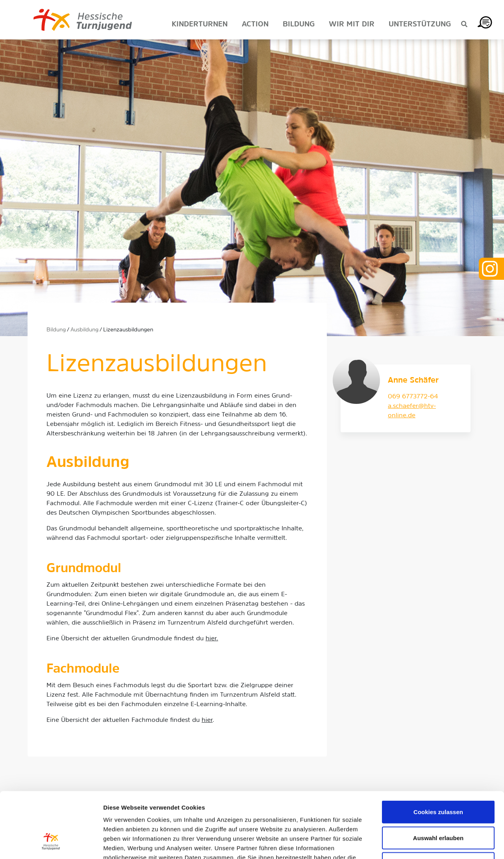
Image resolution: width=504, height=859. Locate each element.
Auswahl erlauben (438, 782)
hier (207, 720)
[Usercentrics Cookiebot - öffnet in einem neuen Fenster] (51, 844)
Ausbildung (84, 330)
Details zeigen (419, 843)
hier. (212, 639)
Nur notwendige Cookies (438, 807)
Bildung (56, 330)
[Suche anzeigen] (464, 25)
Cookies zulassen (438, 756)
